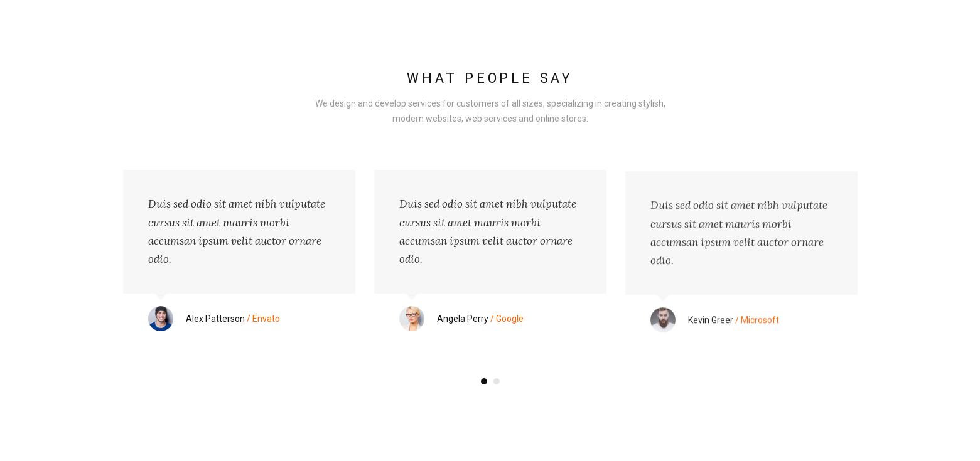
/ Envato (233, 319)
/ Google (480, 319)
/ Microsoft (734, 324)
